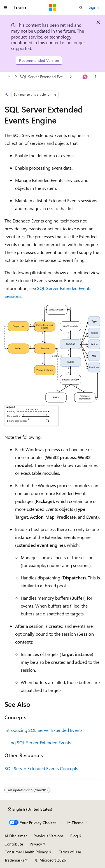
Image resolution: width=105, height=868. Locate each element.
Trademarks (14, 860)
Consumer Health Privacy (26, 852)
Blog (74, 836)
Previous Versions (49, 836)
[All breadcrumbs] (9, 77)
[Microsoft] (53, 8)
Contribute (14, 844)
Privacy (36, 844)
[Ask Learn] (85, 77)
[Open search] (81, 8)
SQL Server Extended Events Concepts (44, 77)
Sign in (95, 7)
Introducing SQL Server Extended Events (44, 730)
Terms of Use (70, 852)
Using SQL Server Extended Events (38, 742)
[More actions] (96, 77)
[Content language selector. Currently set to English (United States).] (30, 809)
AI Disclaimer (16, 836)
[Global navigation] (6, 8)
